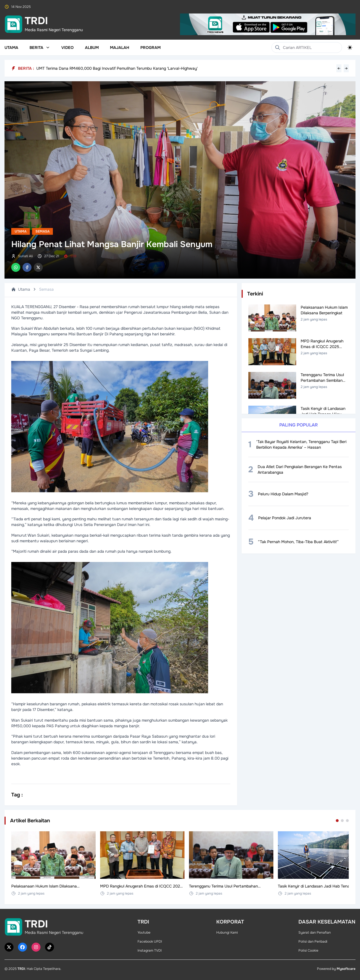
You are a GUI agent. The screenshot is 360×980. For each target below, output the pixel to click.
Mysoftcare (346, 969)
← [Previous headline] (339, 68)
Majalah (120, 48)
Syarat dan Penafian (315, 932)
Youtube (144, 932)
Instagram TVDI (150, 950)
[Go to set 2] (342, 821)
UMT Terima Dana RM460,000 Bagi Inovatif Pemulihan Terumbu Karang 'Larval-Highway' (117, 68)
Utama (11, 48)
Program (150, 48)
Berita (40, 48)
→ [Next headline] (346, 68)
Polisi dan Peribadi (313, 941)
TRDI (21, 969)
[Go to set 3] (347, 821)
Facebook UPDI (150, 941)
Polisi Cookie (308, 950)
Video (67, 48)
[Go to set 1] (337, 821)
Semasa (42, 231)
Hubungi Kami (227, 932)
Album (92, 48)
